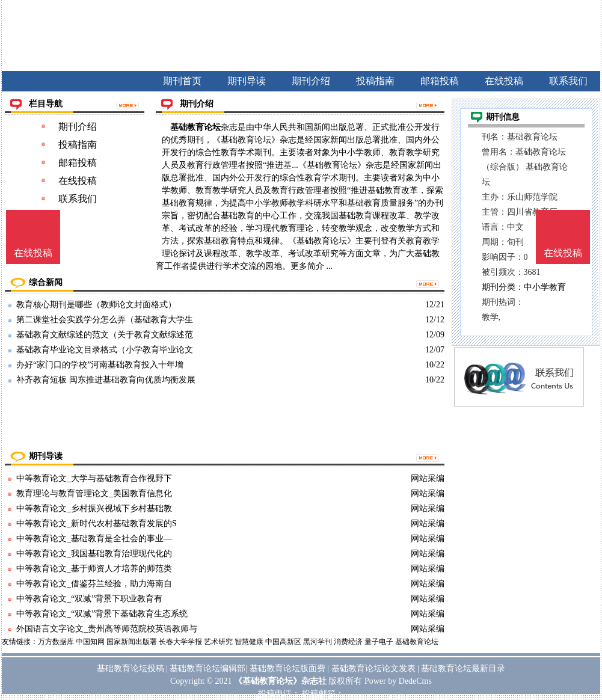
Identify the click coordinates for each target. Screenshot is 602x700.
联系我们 (78, 199)
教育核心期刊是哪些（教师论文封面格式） (96, 305)
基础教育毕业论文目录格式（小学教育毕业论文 (105, 350)
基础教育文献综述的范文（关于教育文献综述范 (105, 335)
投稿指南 (78, 145)
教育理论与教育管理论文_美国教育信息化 (94, 493)
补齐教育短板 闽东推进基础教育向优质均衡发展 (106, 380)
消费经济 (348, 642)
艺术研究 (218, 642)
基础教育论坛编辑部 (207, 668)
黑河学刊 (318, 642)
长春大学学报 (180, 642)
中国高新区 (283, 642)
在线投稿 (78, 181)
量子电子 (379, 642)
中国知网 (90, 642)
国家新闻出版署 (132, 642)
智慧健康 (249, 642)
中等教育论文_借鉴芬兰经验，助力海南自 (94, 584)
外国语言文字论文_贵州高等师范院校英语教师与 (107, 629)
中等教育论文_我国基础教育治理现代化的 (94, 554)
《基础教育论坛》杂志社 (280, 681)
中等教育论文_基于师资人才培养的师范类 (94, 569)
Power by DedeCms (398, 681)
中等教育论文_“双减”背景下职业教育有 (89, 599)
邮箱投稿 (78, 163)
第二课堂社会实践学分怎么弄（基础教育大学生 (105, 320)
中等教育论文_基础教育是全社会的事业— (94, 539)
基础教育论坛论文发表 (373, 668)
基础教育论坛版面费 (287, 668)
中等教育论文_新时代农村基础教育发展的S (97, 523)
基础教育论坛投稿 (131, 668)
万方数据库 (56, 642)
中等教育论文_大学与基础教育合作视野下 (94, 478)
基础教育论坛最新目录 (463, 668)
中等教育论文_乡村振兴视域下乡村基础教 (94, 508)
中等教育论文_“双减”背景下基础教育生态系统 (102, 614)
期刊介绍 (78, 127)
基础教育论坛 (195, 127)
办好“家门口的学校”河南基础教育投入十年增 (100, 365)
